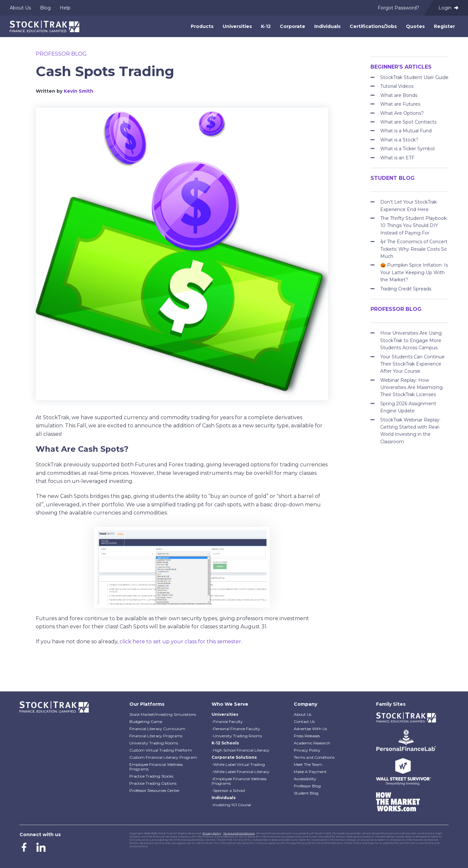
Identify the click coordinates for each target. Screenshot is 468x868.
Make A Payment (310, 772)
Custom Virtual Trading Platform (161, 750)
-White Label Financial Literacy (240, 772)
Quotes (415, 26)
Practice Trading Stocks (151, 776)
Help (65, 8)
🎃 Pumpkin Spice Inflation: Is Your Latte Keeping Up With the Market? (414, 272)
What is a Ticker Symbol (407, 149)
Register (444, 26)
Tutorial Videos (397, 86)
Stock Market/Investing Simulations (163, 714)
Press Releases (307, 736)
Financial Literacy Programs (156, 736)
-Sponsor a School (228, 790)
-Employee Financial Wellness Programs (239, 781)
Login (448, 8)
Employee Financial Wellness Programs (156, 767)
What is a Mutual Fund (406, 131)
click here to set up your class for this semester (180, 641)
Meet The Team (308, 764)
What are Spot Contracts (408, 122)
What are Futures (400, 104)
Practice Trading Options (153, 783)
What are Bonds (399, 95)
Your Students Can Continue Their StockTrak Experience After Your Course (412, 364)
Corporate (292, 26)
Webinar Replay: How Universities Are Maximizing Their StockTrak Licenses (411, 387)
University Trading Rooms (154, 743)
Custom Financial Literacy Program (163, 757)
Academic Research (312, 743)
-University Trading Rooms (237, 736)
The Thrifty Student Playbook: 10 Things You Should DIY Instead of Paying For (414, 226)
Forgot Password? (398, 8)
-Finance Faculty (227, 721)
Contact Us (304, 721)
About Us (20, 8)
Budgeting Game (146, 721)
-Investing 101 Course (231, 805)
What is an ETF (397, 158)
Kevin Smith (78, 91)
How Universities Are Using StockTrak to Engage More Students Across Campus (411, 340)
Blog (45, 8)
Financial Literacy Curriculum (157, 729)
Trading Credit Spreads (406, 289)
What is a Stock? (399, 140)
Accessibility (305, 779)
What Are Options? (402, 113)
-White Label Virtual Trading (238, 764)
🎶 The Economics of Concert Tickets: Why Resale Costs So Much (414, 249)
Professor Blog (61, 54)
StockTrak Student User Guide (414, 77)
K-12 (266, 26)
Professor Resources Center (155, 790)
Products (202, 26)
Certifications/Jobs (373, 26)
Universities (237, 26)
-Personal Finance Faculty (236, 729)
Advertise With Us (310, 729)
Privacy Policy (307, 750)
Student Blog (306, 793)
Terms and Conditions (314, 757)
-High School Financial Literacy (240, 750)
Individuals (327, 26)
